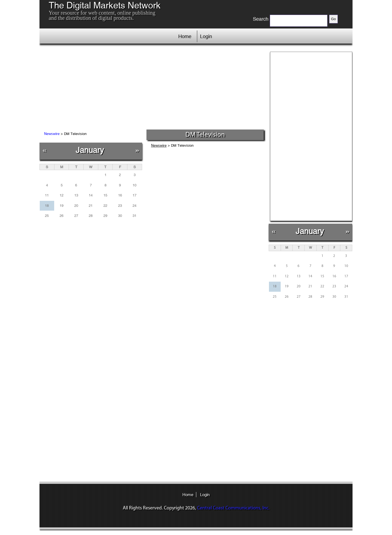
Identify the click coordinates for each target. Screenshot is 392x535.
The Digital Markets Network (105, 5)
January (90, 150)
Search (261, 19)
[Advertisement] (152, 88)
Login (206, 36)
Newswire (52, 134)
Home (185, 36)
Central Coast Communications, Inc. (233, 508)
